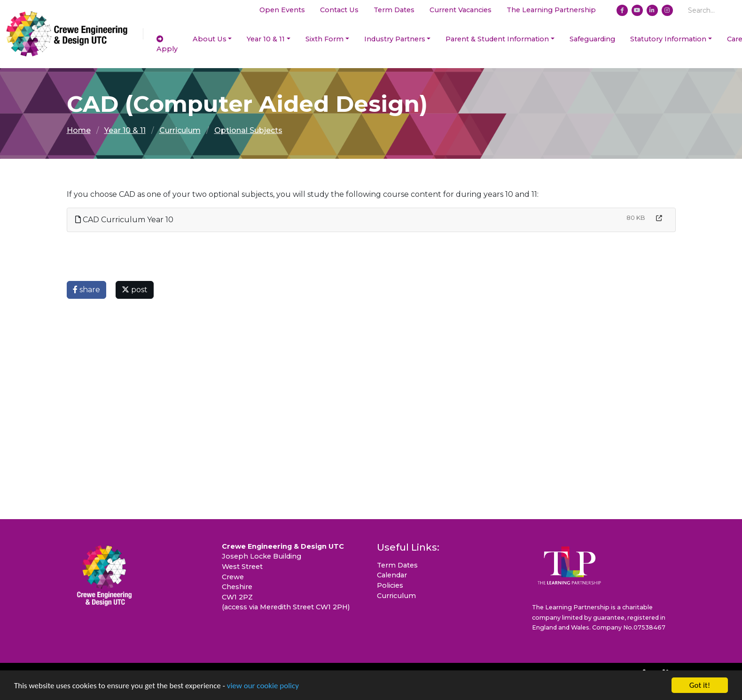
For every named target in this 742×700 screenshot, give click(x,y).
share (86, 290)
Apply (167, 45)
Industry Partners (395, 39)
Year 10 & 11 (266, 39)
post (135, 290)
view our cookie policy (263, 687)
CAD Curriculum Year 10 (124, 220)
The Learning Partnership (551, 10)
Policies (390, 585)
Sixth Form (324, 39)
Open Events (282, 10)
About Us (210, 39)
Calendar (392, 575)
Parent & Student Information (497, 39)
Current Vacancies (461, 10)
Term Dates (394, 10)
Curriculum (180, 130)
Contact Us (339, 10)
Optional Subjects (248, 130)
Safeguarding (592, 39)
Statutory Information (668, 39)
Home (79, 130)
